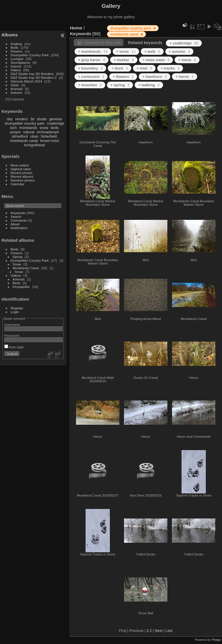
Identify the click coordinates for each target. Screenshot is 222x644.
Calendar (18, 184)
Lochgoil (17, 59)
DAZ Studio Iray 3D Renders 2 (34, 77)
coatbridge (55, 123)
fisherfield (49, 136)
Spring (18, 257)
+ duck (120, 68)
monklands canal (24, 141)
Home (76, 28)
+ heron (185, 77)
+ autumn (179, 52)
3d (32, 119)
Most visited (20, 165)
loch (13, 128)
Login (15, 312)
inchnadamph (48, 132)
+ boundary (90, 68)
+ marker (124, 60)
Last (169, 631)
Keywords (18, 213)
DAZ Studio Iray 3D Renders (32, 74)
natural (28, 132)
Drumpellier (21, 287)
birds (55, 128)
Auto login (14, 347)
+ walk (152, 52)
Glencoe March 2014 (26, 81)
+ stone (187, 60)
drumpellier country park (24, 123)
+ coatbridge (184, 43)
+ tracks (170, 68)
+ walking (149, 85)
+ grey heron (91, 60)
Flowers (17, 51)
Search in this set (103, 43)
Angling (16, 44)
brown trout (49, 141)
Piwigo (216, 640)
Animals (17, 89)
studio (42, 119)
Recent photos (22, 173)
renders (22, 119)
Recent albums (22, 176)
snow (44, 128)
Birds (15, 47)
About (15, 224)
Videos (16, 70)
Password (12, 335)
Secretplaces (21, 62)
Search (16, 217)
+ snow (126, 52)
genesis (55, 119)
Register (17, 308)
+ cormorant (91, 77)
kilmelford (20, 136)
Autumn (17, 92)
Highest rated (21, 169)
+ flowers (123, 77)
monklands (28, 128)
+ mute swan (156, 60)
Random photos (23, 180)
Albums (10, 35)
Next (158, 631)
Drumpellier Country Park (30, 55)
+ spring (120, 85)
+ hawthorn (155, 77)
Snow (17, 264)
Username (12, 324)
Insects (16, 66)
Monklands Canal (26, 268)
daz (10, 119)
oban (34, 136)
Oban (15, 85)
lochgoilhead (34, 145)
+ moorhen (90, 85)
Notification (19, 228)
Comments (19, 220)
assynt (15, 132)
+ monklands (93, 52)
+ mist (144, 68)
